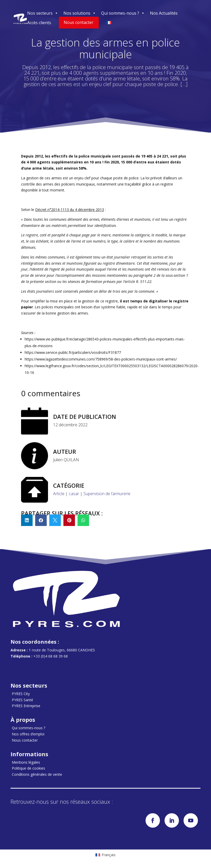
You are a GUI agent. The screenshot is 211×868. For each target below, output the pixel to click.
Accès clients (39, 23)
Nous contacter (79, 22)
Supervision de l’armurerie (107, 494)
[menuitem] (106, 855)
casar (74, 494)
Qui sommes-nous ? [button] (123, 13)
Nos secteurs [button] (43, 13)
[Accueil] (20, 19)
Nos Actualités (164, 13)
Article (59, 494)
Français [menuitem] (109, 855)
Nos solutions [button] (80, 13)
